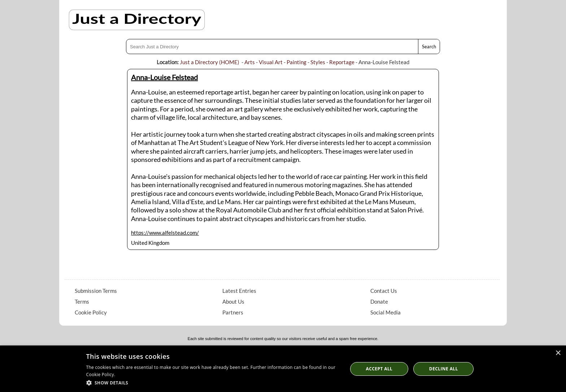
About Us (233, 301)
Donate (379, 301)
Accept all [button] (379, 369)
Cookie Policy (91, 312)
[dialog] (283, 369)
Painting (297, 62)
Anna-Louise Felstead (164, 77)
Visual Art (271, 62)
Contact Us (384, 291)
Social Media (386, 312)
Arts (250, 62)
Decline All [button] (444, 369)
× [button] (558, 353)
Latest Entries (239, 291)
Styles (318, 62)
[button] (213, 382)
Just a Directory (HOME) (210, 62)
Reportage (342, 62)
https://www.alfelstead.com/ (165, 233)
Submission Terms (96, 291)
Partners (233, 312)
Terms (82, 301)
